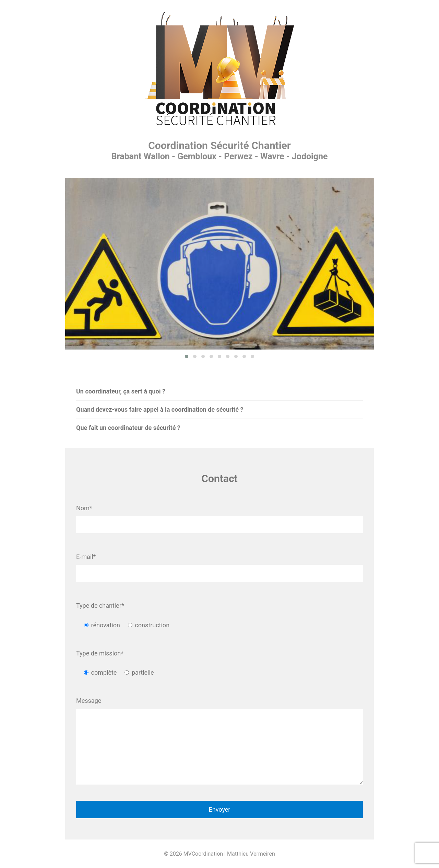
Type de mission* (100, 653)
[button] (187, 356)
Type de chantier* (100, 606)
